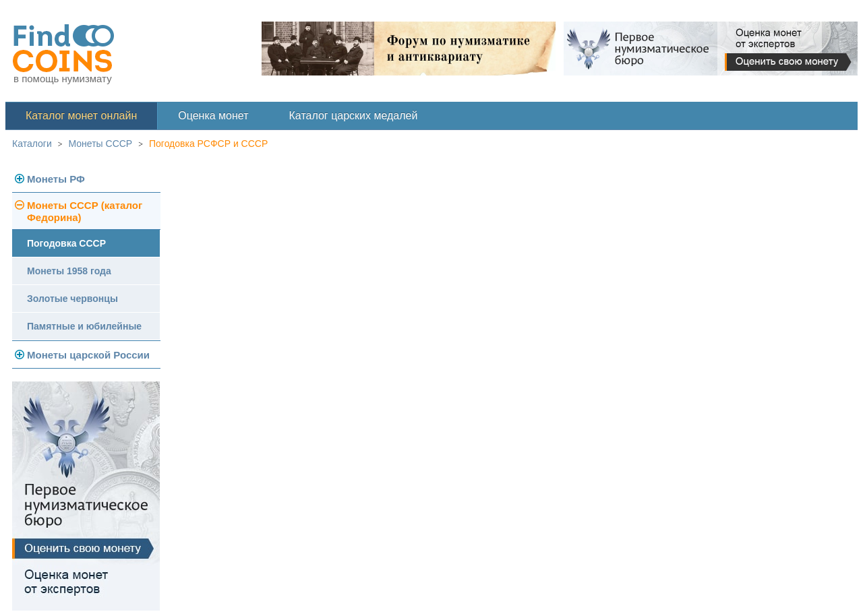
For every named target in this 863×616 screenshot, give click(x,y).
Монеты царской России (88, 355)
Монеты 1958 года (69, 271)
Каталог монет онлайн (81, 116)
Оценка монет (213, 116)
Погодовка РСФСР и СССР (208, 144)
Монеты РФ (56, 179)
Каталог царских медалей (354, 116)
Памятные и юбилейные (84, 326)
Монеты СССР (101, 144)
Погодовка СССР (66, 243)
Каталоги (32, 144)
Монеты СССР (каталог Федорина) (85, 211)
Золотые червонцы (72, 299)
